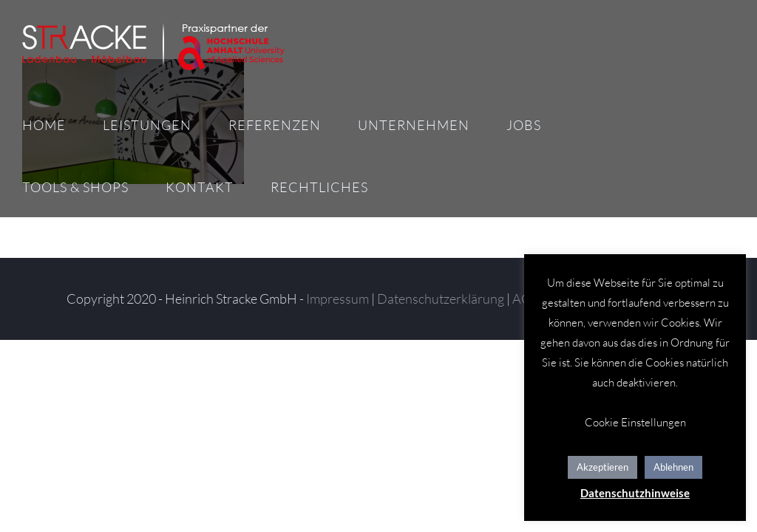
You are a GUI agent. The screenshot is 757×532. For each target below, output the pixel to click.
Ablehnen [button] (673, 467)
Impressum (337, 299)
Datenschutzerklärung (441, 299)
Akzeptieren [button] (602, 467)
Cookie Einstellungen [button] (635, 422)
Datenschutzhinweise (635, 493)
